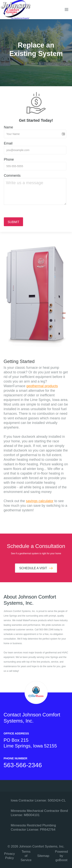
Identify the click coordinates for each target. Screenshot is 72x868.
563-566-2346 (23, 765)
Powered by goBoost (61, 856)
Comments (12, 176)
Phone (9, 159)
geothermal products (42, 386)
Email (8, 143)
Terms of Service (26, 856)
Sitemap (43, 856)
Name (8, 127)
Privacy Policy (10, 856)
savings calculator (40, 501)
